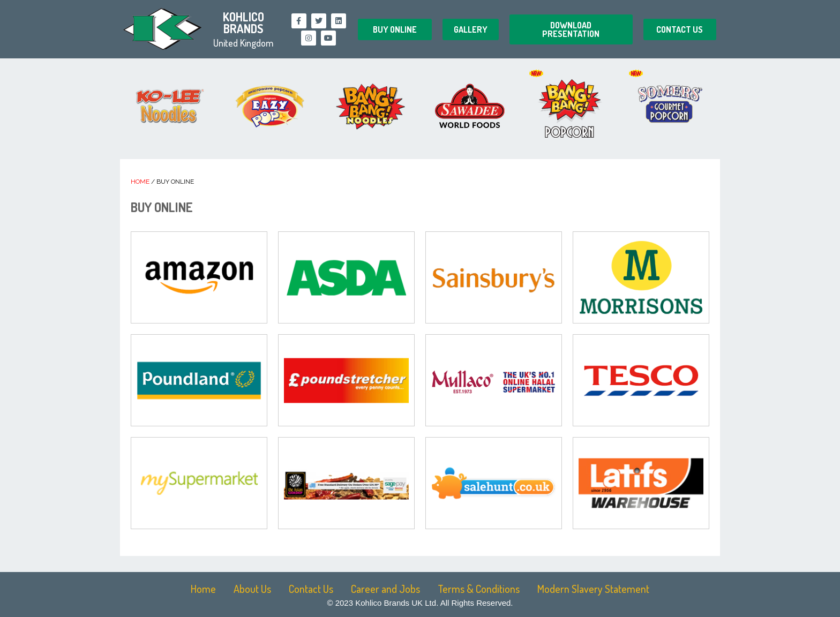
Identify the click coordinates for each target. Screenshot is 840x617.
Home (140, 182)
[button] (395, 29)
